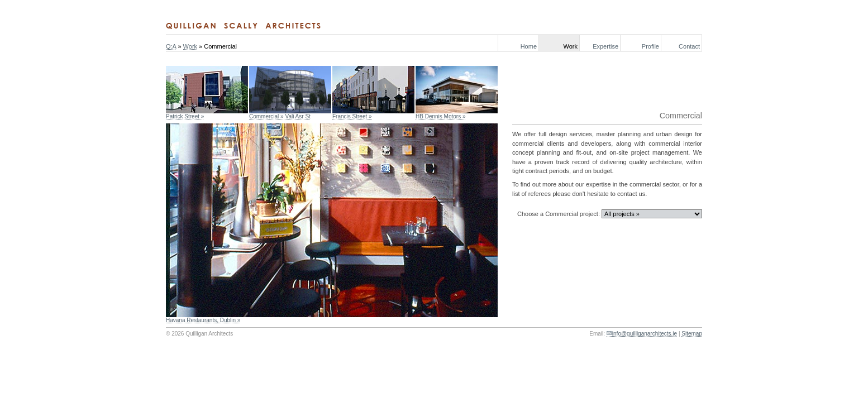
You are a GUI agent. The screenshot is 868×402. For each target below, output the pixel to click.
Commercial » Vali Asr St (280, 116)
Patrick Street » (185, 116)
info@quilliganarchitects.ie (645, 334)
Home (529, 46)
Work (571, 46)
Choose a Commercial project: (559, 214)
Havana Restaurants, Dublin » (203, 320)
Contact (689, 46)
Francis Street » (352, 116)
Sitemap (692, 334)
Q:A (171, 46)
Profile (650, 46)
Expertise (605, 46)
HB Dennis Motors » (440, 116)
